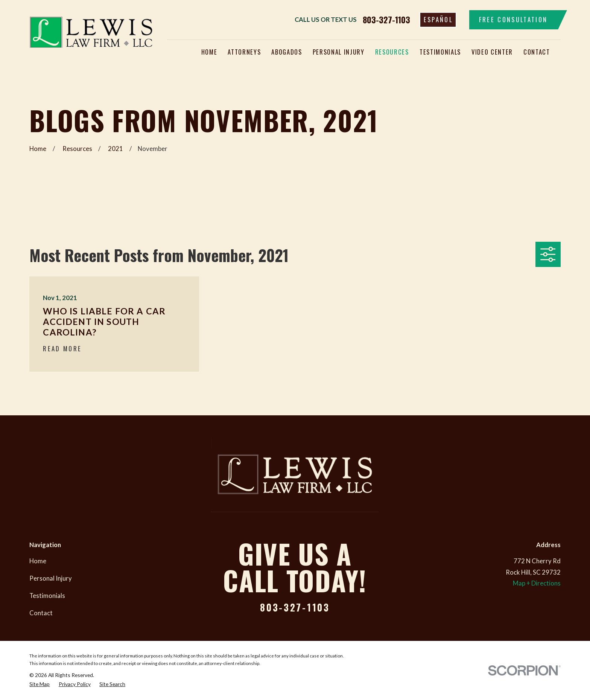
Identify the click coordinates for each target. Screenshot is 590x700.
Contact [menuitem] (537, 52)
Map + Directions (537, 583)
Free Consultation (513, 19)
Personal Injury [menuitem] (339, 52)
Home (38, 561)
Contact (41, 613)
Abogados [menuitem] (287, 52)
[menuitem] (40, 684)
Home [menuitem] (209, 52)
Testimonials (47, 596)
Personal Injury (51, 578)
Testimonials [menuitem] (440, 52)
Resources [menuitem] (392, 52)
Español (438, 19)
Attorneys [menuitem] (244, 52)
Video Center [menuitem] (492, 52)
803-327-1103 (386, 20)
